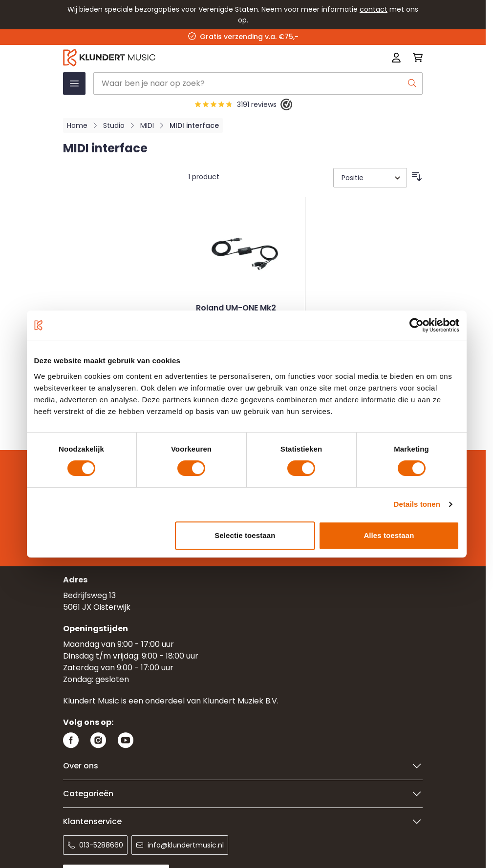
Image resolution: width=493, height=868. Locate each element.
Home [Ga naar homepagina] (77, 125)
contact (374, 9)
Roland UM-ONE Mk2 (236, 309)
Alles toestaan (389, 535)
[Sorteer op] (370, 178)
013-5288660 (95, 845)
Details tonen (417, 504)
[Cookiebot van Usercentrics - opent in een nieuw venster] (417, 325)
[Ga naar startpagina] (171, 58)
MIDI (147, 125)
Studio (114, 125)
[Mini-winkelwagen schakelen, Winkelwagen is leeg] (415, 58)
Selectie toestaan (245, 535)
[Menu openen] (74, 83)
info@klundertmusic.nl (180, 845)
